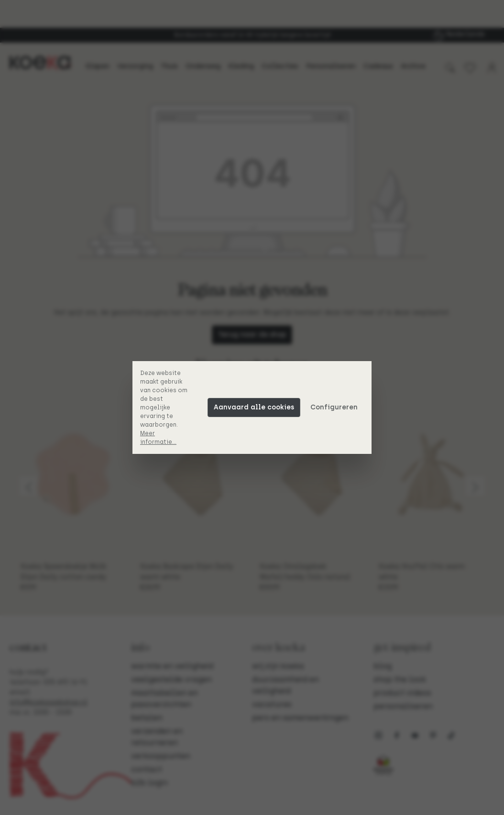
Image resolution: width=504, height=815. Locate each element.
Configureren (334, 407)
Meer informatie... (158, 438)
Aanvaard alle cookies (254, 407)
